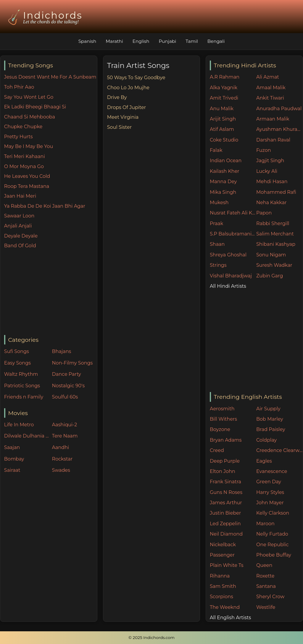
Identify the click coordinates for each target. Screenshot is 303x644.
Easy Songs (17, 363)
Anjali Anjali (18, 226)
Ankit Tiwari (270, 98)
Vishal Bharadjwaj (231, 276)
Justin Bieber (225, 513)
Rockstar (62, 459)
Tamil (192, 41)
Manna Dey (223, 182)
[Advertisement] (51, 292)
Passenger (222, 555)
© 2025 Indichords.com (151, 638)
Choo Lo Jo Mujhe (128, 88)
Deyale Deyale (21, 236)
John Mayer (270, 503)
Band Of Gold (20, 246)
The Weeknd (225, 607)
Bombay (14, 459)
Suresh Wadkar (274, 265)
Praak (216, 223)
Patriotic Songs (22, 386)
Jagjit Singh (270, 161)
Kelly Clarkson (273, 513)
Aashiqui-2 (65, 425)
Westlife (266, 607)
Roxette (265, 576)
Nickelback (223, 545)
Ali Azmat (268, 77)
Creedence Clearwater (279, 450)
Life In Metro (19, 425)
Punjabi (167, 41)
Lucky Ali (267, 171)
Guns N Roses (226, 492)
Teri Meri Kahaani (25, 156)
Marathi (114, 41)
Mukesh (219, 203)
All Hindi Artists (228, 286)
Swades (61, 470)
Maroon (265, 524)
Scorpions (221, 597)
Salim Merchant (275, 234)
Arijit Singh (223, 119)
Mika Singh (223, 192)
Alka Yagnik (224, 88)
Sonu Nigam (271, 255)
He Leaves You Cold (27, 176)
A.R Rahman (225, 77)
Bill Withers (223, 419)
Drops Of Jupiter (126, 107)
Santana (266, 586)
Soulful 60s (65, 397)
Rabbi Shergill (273, 223)
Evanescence (272, 471)
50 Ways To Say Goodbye (136, 78)
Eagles (264, 461)
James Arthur (226, 503)
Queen (264, 565)
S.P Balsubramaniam (233, 234)
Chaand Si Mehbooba (30, 117)
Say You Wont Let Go (29, 97)
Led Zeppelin (225, 524)
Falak (216, 150)
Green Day (269, 482)
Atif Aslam (222, 129)
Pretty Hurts (18, 137)
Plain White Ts (227, 565)
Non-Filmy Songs (72, 363)
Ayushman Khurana (279, 129)
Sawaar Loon (19, 216)
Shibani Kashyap (276, 244)
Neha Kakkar (271, 203)
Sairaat (12, 470)
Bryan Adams (226, 440)
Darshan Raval (273, 140)
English (141, 41)
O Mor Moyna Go (24, 166)
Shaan (217, 244)
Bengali (216, 41)
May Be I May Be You (29, 146)
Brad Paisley (271, 429)
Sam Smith (223, 586)
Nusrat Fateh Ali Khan (233, 213)
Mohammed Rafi (276, 192)
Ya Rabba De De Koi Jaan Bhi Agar (45, 206)
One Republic (272, 545)
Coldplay (266, 440)
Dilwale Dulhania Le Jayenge (27, 436)
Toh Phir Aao (19, 87)
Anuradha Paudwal (279, 109)
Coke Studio (224, 140)
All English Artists (230, 618)
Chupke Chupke (23, 127)
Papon (264, 213)
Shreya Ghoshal (228, 255)
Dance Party (67, 374)
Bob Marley (270, 419)
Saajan (12, 447)
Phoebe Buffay (274, 555)
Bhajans (62, 351)
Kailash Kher (225, 171)
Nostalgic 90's (69, 386)
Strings (218, 265)
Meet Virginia (123, 117)
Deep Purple (225, 461)
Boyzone (220, 429)
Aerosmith (222, 409)
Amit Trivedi (224, 98)
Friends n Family (24, 397)
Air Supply (268, 409)
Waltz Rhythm (21, 374)
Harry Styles (270, 492)
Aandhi (61, 447)
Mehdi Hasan (272, 182)
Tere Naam (65, 436)
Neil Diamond (226, 534)
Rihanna (220, 576)
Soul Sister (119, 127)
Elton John (223, 471)
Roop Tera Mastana (27, 186)
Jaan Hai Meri (20, 196)
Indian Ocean (226, 161)
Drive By (117, 97)
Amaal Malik (271, 88)
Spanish (87, 41)
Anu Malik (222, 109)
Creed (217, 450)
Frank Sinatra (225, 482)
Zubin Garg (270, 276)
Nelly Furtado (272, 534)
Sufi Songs (17, 351)
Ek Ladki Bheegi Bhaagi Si (35, 107)
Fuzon (263, 150)
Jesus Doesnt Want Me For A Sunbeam (50, 77)
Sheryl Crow (270, 597)
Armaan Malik (273, 119)
